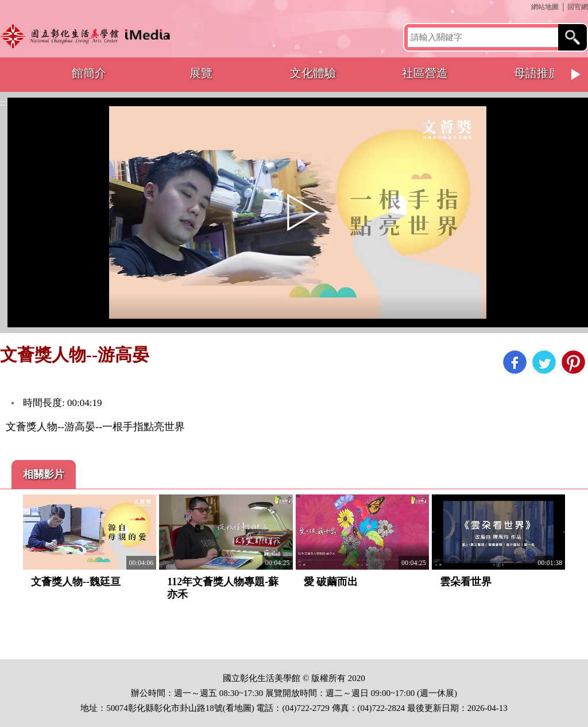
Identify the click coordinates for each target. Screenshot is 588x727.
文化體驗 (313, 73)
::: (527, 7)
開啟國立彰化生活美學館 (88, 36)
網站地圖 (545, 7)
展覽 (201, 73)
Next (577, 75)
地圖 (243, 708)
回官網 (578, 7)
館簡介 (89, 73)
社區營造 (425, 73)
